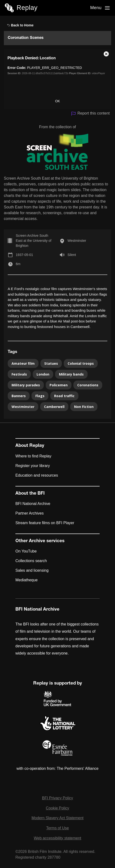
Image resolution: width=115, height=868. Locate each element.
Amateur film (23, 363)
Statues (51, 363)
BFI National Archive (33, 504)
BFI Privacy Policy (58, 798)
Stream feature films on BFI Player (45, 523)
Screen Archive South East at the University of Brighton (34, 241)
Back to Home (20, 25)
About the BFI (30, 494)
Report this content (90, 114)
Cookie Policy (58, 808)
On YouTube (26, 551)
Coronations (88, 385)
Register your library (33, 466)
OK (57, 101)
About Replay (30, 446)
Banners (19, 396)
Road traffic (64, 396)
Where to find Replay (33, 456)
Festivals (19, 374)
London (43, 374)
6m (18, 264)
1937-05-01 (25, 255)
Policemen (59, 385)
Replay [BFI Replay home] (27, 8)
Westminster (77, 241)
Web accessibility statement (57, 838)
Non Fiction (84, 407)
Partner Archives (29, 513)
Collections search (31, 561)
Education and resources (37, 475)
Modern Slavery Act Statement (57, 818)
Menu (96, 8)
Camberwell (54, 407)
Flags (40, 396)
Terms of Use (57, 828)
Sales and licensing (32, 570)
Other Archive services (40, 541)
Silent (72, 255)
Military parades (26, 385)
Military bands (71, 374)
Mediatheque (27, 580)
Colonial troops (81, 363)
